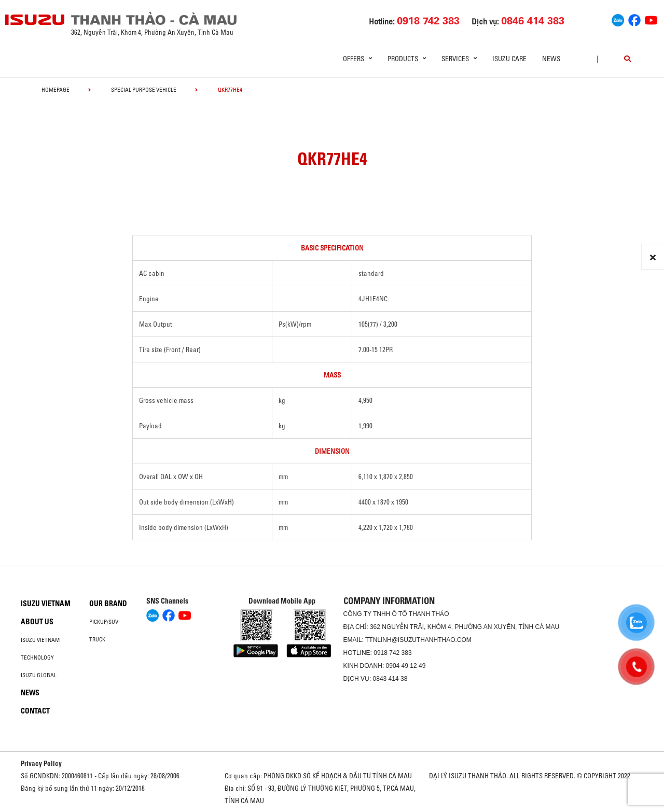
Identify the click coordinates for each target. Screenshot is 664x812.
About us (37, 622)
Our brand (108, 604)
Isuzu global (39, 675)
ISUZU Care (509, 59)
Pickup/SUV (104, 622)
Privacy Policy (41, 763)
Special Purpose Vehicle (144, 90)
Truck (97, 639)
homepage (56, 90)
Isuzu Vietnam (46, 604)
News (551, 59)
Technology (37, 657)
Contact (35, 711)
